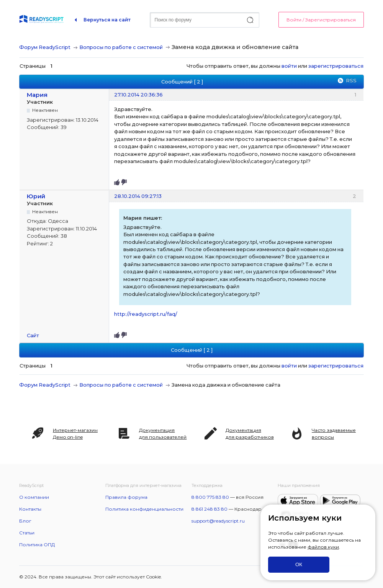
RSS (351, 80)
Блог (25, 521)
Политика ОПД (37, 545)
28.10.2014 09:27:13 (138, 196)
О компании (34, 497)
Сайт (33, 335)
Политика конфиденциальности (144, 509)
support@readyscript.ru (218, 521)
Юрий (36, 196)
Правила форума (126, 497)
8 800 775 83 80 (210, 497)
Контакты (30, 509)
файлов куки (323, 547)
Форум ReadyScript (45, 47)
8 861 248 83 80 (210, 509)
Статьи (27, 533)
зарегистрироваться (336, 66)
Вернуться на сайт (107, 20)
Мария (37, 95)
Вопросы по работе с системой (121, 47)
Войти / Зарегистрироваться (321, 20)
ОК (299, 564)
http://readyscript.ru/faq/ (146, 314)
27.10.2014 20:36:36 (138, 95)
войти (289, 66)
